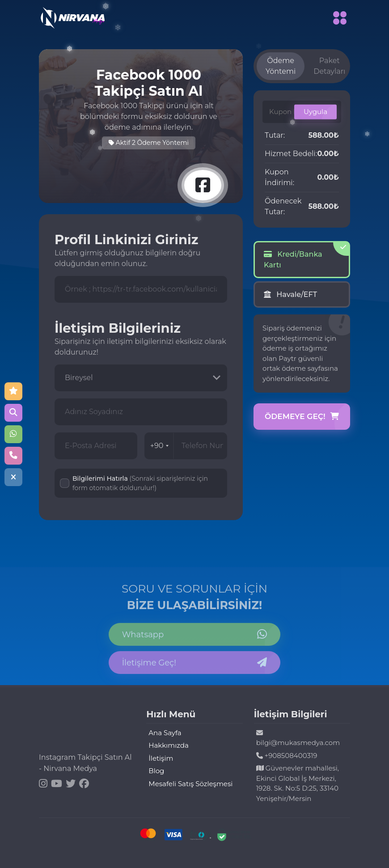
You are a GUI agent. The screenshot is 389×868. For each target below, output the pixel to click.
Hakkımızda (168, 745)
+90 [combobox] (160, 446)
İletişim (161, 758)
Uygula (315, 112)
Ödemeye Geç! (302, 417)
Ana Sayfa (165, 733)
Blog (156, 771)
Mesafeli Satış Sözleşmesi (190, 784)
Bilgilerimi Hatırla (140, 483)
